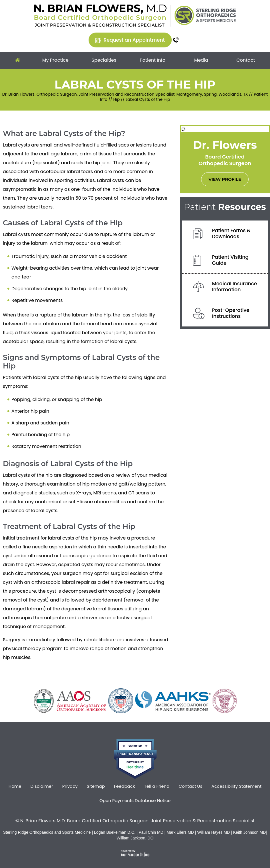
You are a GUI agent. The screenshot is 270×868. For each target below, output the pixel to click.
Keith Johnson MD (249, 832)
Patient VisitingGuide (230, 260)
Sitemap (96, 786)
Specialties (104, 60)
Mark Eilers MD (180, 832)
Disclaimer (42, 786)
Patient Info (153, 60)
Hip (117, 99)
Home (18, 60)
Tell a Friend (157, 786)
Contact (246, 60)
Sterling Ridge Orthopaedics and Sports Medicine (47, 832)
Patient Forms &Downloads (231, 233)
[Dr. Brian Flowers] (100, 15)
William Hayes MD (213, 832)
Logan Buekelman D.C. (115, 832)
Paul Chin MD (151, 832)
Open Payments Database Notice (135, 800)
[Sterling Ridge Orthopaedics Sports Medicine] (205, 15)
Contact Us (190, 786)
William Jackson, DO (135, 838)
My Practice (55, 60)
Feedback (124, 786)
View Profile (225, 179)
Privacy (70, 786)
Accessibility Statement (236, 786)
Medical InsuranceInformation (235, 287)
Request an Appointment (134, 40)
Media (201, 60)
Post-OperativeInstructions (231, 313)
